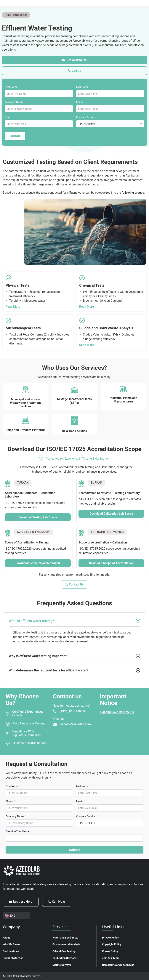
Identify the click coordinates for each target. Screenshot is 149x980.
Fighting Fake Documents (117, 712)
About (6, 938)
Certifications (11, 951)
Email (9, 117)
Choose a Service (87, 117)
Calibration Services (64, 958)
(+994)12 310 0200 (72, 711)
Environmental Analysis (66, 944)
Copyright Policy (112, 944)
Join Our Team (111, 958)
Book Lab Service (13, 958)
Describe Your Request (20, 831)
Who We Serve (11, 944)
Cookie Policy (110, 951)
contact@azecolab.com (75, 724)
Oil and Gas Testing (64, 951)
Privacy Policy (110, 938)
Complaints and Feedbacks (118, 965)
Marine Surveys (62, 965)
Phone (81, 102)
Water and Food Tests (65, 938)
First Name (12, 87)
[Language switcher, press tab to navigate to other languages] (16, 916)
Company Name (15, 102)
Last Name (83, 87)
